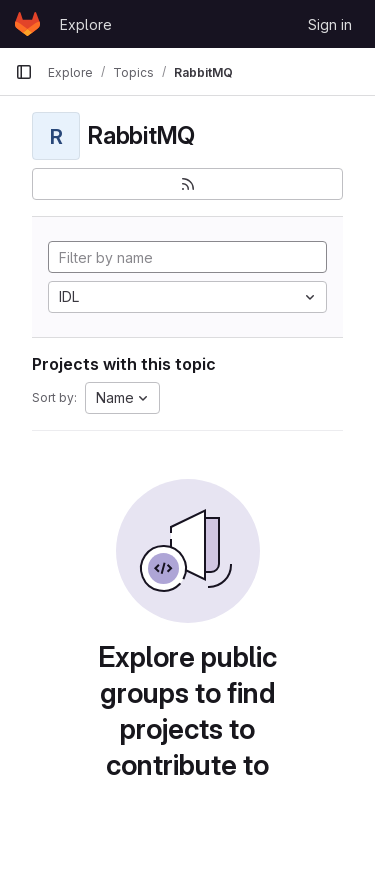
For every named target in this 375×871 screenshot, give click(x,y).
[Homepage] (27, 24)
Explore (86, 24)
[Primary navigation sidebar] (24, 72)
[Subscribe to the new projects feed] (187, 184)
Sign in (330, 24)
